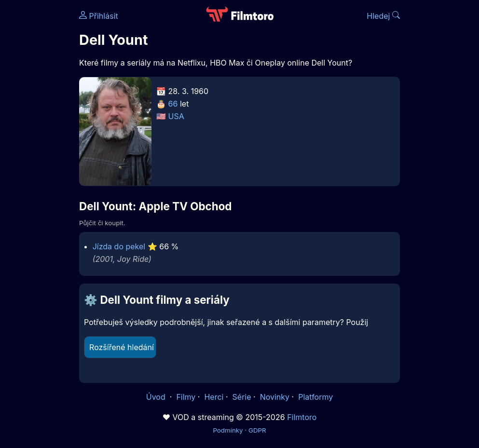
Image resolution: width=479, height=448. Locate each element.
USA (176, 116)
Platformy (315, 397)
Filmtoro (302, 417)
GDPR (257, 430)
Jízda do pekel (119, 246)
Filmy (186, 397)
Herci (214, 397)
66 (173, 104)
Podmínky (228, 430)
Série (242, 397)
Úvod (157, 397)
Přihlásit (99, 16)
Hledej (383, 16)
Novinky (275, 397)
